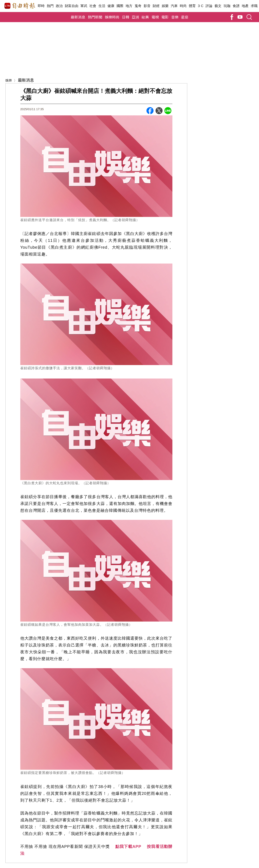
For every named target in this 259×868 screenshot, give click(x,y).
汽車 (174, 6)
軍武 (84, 6)
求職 (254, 6)
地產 (245, 6)
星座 (185, 17)
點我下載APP (128, 846)
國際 (120, 6)
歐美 (145, 17)
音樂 (175, 17)
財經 (156, 6)
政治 (59, 6)
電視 (155, 17)
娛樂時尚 (112, 17)
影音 (147, 6)
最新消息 (78, 17)
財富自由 (72, 6)
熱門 (50, 6)
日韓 (126, 17)
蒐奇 (138, 6)
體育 (192, 6)
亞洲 (135, 17)
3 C (201, 6)
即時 (41, 6)
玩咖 (227, 6)
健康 (111, 6)
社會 (93, 6)
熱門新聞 (95, 17)
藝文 (218, 6)
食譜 (236, 6)
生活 (102, 6)
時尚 (183, 6)
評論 (209, 6)
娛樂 (165, 6)
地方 (129, 6)
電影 (165, 17)
